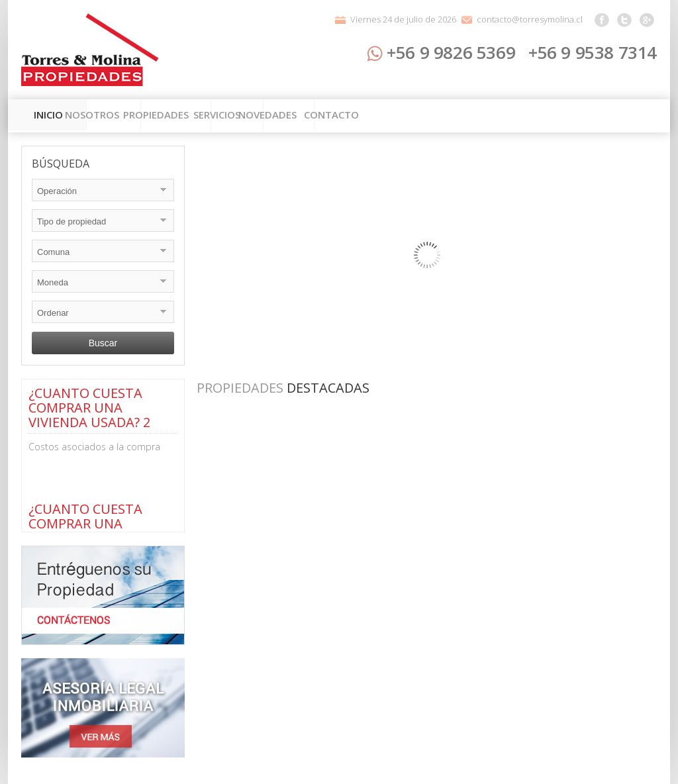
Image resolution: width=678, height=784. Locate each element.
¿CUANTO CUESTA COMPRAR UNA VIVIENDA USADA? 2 (89, 408)
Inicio (54, 116)
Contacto (614, 116)
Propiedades (278, 116)
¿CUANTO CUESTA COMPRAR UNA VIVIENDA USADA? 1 (89, 523)
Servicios (396, 116)
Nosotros (158, 116)
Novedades (504, 116)
